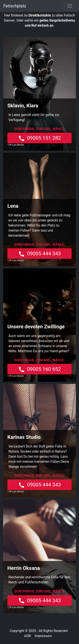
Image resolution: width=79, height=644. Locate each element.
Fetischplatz (15, 6)
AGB (27, 636)
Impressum (43, 636)
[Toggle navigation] (70, 6)
